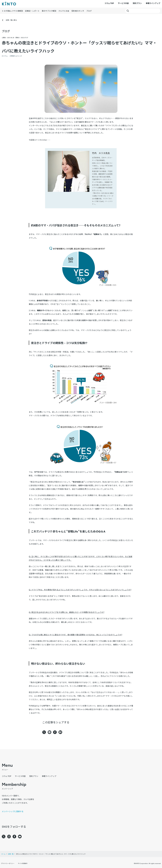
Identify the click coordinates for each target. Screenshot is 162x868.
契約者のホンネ (78, 11)
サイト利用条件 (23, 863)
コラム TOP (109, 3)
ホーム (3, 854)
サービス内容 (123, 3)
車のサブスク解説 (49, 11)
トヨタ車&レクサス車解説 (12, 11)
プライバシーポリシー (8, 863)
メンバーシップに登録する (13, 811)
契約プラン (137, 3)
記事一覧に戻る (11, 20)
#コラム (5, 56)
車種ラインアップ (153, 3)
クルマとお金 (64, 11)
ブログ (89, 11)
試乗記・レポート (32, 11)
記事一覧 (11, 854)
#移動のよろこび (16, 56)
